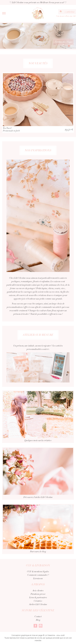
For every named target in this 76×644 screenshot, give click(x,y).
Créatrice (38, 601)
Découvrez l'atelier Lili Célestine (38, 477)
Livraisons (38, 578)
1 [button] (69, 46)
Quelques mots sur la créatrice (38, 420)
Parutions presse (38, 594)
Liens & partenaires (38, 597)
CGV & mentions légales (38, 572)
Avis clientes (38, 591)
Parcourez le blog (38, 533)
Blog (38, 620)
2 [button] (72, 46)
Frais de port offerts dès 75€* (66, 16)
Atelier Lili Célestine (38, 604)
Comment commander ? (38, 575)
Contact (38, 616)
